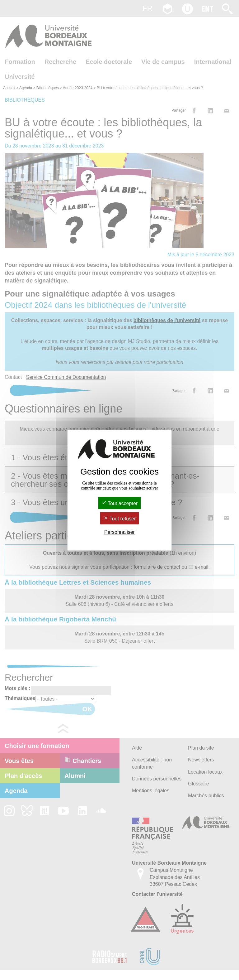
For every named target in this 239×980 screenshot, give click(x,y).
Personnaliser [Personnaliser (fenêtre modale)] (119, 532)
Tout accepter (119, 503)
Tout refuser (120, 519)
